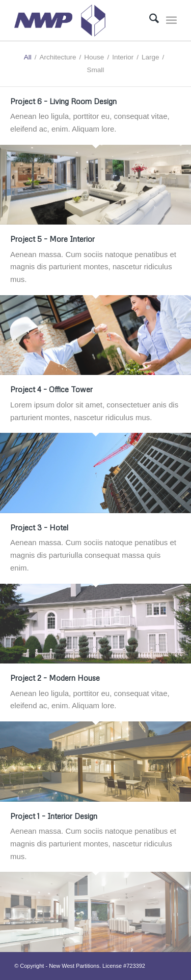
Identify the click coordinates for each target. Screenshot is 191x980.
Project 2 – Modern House (55, 678)
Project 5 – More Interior (52, 239)
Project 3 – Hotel (39, 527)
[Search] (149, 20)
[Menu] (171, 20)
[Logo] (79, 20)
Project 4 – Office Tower (51, 389)
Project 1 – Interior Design (54, 816)
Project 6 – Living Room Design (63, 101)
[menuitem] (149, 20)
